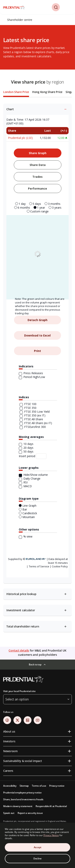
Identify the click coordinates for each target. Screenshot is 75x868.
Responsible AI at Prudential (51, 806)
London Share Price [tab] (16, 92)
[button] (56, 7)
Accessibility (10, 786)
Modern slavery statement (18, 806)
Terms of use (39, 786)
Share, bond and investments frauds (23, 799)
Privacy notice (57, 786)
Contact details (19, 650)
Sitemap (24, 786)
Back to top (35, 664)
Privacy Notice (51, 835)
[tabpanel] (37, 367)
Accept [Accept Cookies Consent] (38, 847)
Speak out (9, 813)
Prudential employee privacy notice (22, 793)
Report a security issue (30, 813)
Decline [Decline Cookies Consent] (37, 858)
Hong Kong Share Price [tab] (47, 92)
